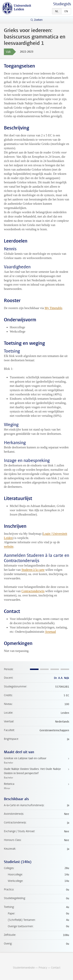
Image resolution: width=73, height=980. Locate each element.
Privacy (43, 968)
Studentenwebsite (24, 968)
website (9, 546)
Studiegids (62, 4)
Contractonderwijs (33, 591)
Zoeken (38, 20)
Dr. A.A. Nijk (62, 678)
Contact (56, 968)
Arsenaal (50, 632)
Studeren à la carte (33, 570)
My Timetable (53, 308)
